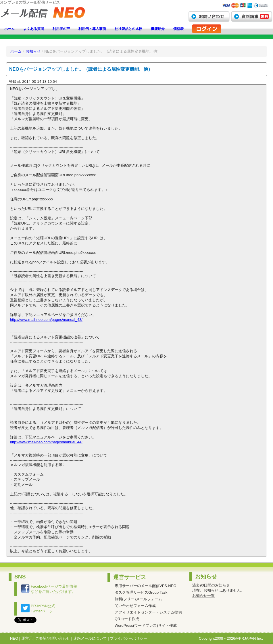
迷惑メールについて (90, 638)
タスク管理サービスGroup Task (141, 592)
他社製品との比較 (128, 29)
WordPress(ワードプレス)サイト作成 (146, 625)
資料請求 (252, 16)
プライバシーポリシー (128, 638)
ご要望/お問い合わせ (53, 638)
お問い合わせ (209, 16)
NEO (14, 638)
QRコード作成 (127, 619)
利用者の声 (61, 29)
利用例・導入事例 (92, 29)
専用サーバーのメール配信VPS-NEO (146, 586)
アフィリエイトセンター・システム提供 (148, 612)
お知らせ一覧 (203, 596)
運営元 (27, 638)
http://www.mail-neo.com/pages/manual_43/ (46, 320)
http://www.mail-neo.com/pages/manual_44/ (46, 442)
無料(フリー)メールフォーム (138, 599)
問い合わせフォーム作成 (135, 606)
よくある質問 (34, 29)
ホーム (9, 29)
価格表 (178, 29)
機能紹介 (158, 29)
